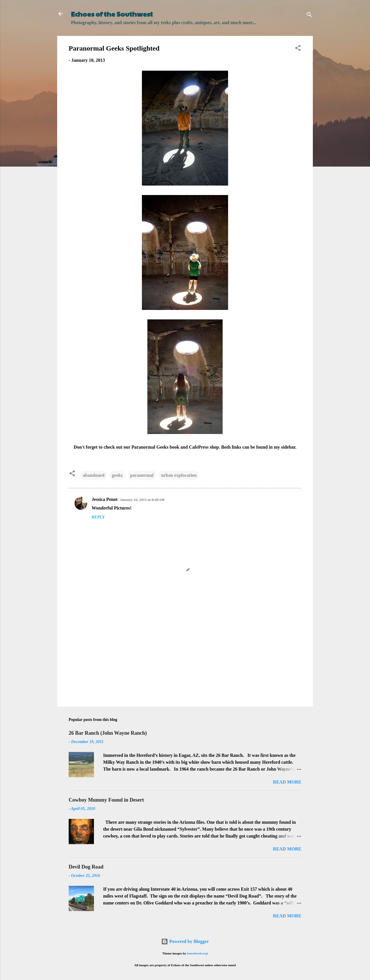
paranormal (142, 475)
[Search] (309, 16)
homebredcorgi (197, 953)
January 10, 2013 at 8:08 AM (142, 500)
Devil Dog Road (86, 867)
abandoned (94, 475)
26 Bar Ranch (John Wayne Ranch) (108, 733)
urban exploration (179, 475)
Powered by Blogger (185, 941)
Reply (98, 517)
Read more (287, 782)
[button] (298, 49)
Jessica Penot (105, 499)
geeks (117, 475)
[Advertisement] (185, 653)
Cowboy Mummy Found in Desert (106, 800)
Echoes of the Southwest (112, 14)
